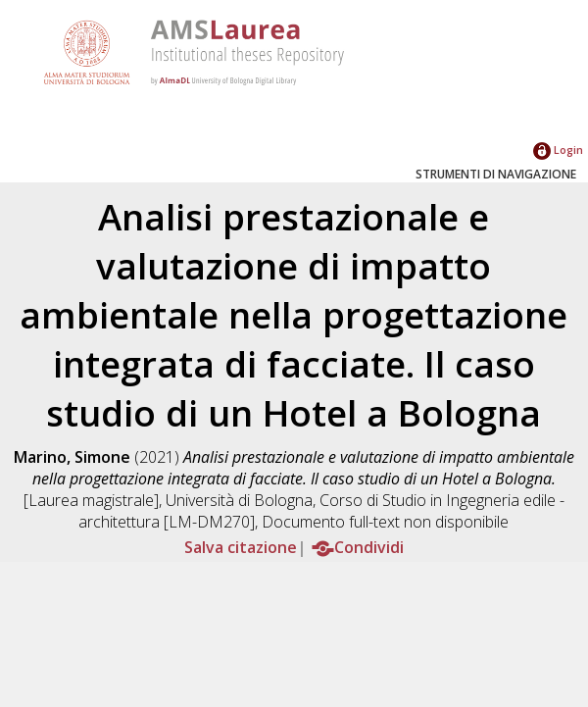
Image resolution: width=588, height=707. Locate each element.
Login (558, 150)
